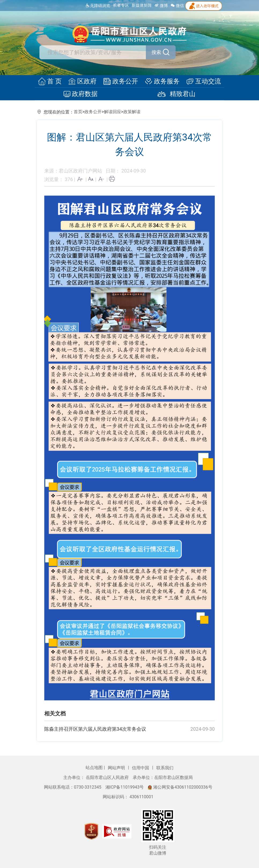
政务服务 (161, 82)
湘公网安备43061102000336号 (180, 787)
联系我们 (165, 768)
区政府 (83, 82)
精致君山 (174, 94)
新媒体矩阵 (142, 5)
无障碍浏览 (98, 6)
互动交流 (202, 82)
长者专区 (121, 5)
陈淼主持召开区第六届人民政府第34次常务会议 (95, 729)
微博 (161, 6)
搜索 (154, 52)
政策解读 (132, 112)
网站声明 (117, 768)
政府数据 (82, 94)
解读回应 (113, 112)
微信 (177, 6)
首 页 (52, 82)
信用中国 (141, 768)
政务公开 (121, 82)
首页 (78, 112)
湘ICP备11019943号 (125, 787)
